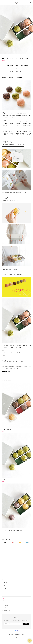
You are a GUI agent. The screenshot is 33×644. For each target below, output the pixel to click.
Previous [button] (1, 30)
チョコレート (4, 582)
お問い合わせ (4, 608)
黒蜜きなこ (4, 586)
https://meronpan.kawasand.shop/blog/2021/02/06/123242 (13, 146)
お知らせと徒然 (5, 605)
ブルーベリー (4, 589)
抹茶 (3, 579)
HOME (3, 601)
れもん (3, 576)
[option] (16, 30)
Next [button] (32, 30)
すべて (5, 542)
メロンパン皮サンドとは (7, 603)
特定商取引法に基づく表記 (20, 635)
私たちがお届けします (6, 610)
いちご (3, 592)
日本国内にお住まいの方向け (16, 72)
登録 (26, 624)
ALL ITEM (4, 595)
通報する (10, 371)
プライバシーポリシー (12, 635)
